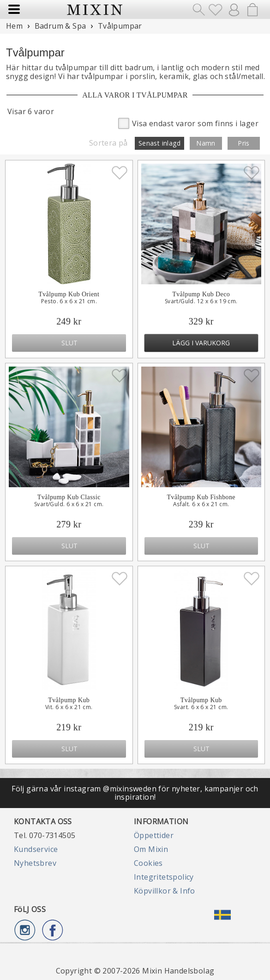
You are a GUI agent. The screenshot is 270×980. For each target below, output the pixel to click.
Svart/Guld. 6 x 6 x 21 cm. (69, 504)
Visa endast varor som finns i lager (188, 123)
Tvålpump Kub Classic (69, 497)
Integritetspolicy (164, 877)
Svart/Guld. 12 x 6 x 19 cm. (201, 301)
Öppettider (154, 835)
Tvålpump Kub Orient (69, 294)
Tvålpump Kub (69, 700)
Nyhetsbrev (35, 863)
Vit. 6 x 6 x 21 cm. (69, 707)
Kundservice (36, 849)
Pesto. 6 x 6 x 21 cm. (69, 301)
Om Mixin (151, 849)
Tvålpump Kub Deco (201, 294)
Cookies (148, 863)
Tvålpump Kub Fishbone (201, 497)
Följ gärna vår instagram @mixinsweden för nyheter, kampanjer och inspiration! (135, 793)
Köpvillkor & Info (165, 891)
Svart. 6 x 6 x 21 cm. (201, 707)
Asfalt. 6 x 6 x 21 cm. (201, 504)
